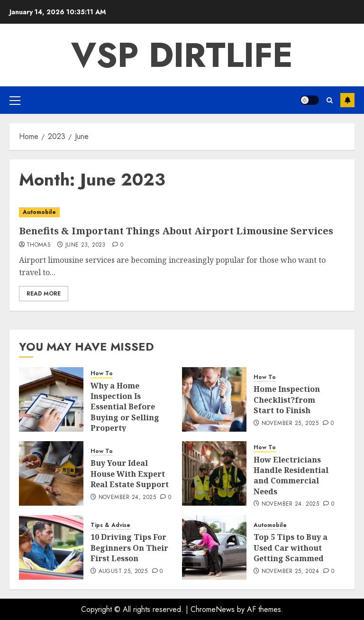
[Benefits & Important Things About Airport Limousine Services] (182, 212)
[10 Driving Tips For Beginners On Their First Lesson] (51, 547)
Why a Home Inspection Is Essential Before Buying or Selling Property (125, 407)
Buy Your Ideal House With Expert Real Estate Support (130, 474)
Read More (44, 294)
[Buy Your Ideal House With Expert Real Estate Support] (51, 473)
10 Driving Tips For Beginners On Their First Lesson (129, 548)
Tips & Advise (110, 525)
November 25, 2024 (290, 572)
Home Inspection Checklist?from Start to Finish (287, 400)
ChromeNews (213, 609)
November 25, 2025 (290, 424)
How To (102, 374)
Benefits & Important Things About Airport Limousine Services (176, 231)
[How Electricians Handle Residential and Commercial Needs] (214, 473)
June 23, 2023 (86, 245)
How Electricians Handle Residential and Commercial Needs (291, 476)
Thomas (39, 245)
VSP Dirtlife (182, 55)
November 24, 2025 (127, 498)
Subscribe (347, 100)
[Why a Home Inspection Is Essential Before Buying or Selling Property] (51, 399)
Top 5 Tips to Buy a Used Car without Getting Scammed (291, 548)
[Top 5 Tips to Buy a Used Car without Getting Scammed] (214, 547)
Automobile (39, 212)
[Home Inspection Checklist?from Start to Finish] (214, 399)
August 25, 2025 (123, 572)
